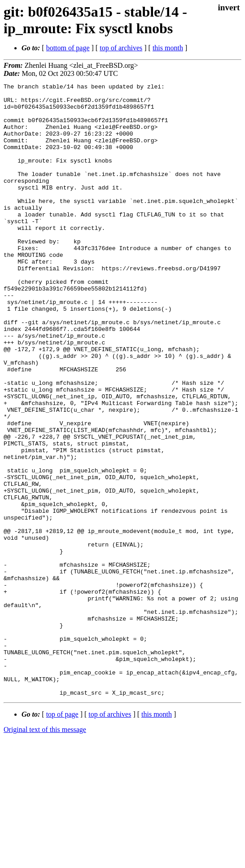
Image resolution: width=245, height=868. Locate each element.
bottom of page (68, 48)
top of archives (121, 48)
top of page (62, 837)
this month (168, 48)
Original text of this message (45, 852)
